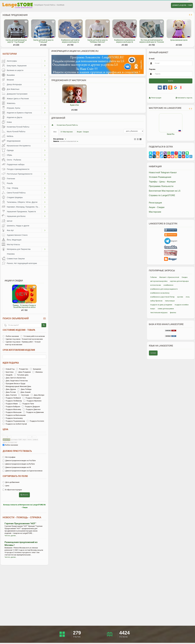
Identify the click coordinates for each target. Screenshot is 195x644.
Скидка (185, 277)
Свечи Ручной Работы (16, 193)
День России (9, 392)
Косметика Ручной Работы (18, 127)
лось (188, 297)
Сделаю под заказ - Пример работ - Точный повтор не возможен (22, 343)
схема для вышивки (166, 309)
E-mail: (152, 59)
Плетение (11, 179)
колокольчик (156, 285)
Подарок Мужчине (32, 401)
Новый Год (9, 369)
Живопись (11, 103)
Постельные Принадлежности (20, 174)
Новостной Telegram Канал (163, 173)
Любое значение (11, 336)
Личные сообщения (165, 5)
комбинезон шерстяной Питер (162, 297)
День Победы (25, 389)
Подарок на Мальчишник (14, 415)
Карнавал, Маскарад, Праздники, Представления (24, 207)
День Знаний (24, 392)
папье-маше (170, 301)
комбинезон (168, 285)
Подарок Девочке (32, 409)
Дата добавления (11, 482)
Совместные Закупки (16, 259)
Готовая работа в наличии (33, 336)
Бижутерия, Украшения (17, 66)
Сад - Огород (12, 188)
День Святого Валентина (14, 378)
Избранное (159, 5)
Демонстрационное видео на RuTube (19, 464)
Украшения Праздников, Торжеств (21, 212)
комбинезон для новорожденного (164, 289)
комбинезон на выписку (160, 293)
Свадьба (8, 375)
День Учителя (10, 395)
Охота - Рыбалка (14, 160)
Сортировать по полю (15, 476)
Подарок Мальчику (12, 409)
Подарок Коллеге (35, 421)
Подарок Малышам (12, 412)
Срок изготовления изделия (19, 350)
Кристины (8, 372)
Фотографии (9, 457)
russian (153, 353)
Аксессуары (12, 61)
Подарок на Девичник (34, 412)
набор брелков (156, 301)
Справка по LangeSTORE (162, 195)
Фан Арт (10, 230)
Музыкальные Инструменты (19, 146)
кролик (180, 297)
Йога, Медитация (14, 240)
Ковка (9, 122)
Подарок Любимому (12, 401)
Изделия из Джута (14, 117)
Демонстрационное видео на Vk (17, 467)
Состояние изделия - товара (19, 330)
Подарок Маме (10, 404)
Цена (5, 429)
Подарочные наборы (16, 164)
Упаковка (11, 254)
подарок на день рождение (161, 305)
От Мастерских (67, 132)
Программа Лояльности (161, 186)
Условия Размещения (160, 177)
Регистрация (155, 98)
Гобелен (154, 277)
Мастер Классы (13, 244)
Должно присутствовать (17, 451)
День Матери (37, 395)
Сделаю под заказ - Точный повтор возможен (23, 339)
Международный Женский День (17, 386)
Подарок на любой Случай (15, 424)
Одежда (10, 150)
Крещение (35, 369)
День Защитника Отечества (15, 381)
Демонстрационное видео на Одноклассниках (23, 471)
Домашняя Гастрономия (17, 94)
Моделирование (14, 141)
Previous (147, 125)
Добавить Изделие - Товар (182, 5)
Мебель (10, 136)
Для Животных (13, 89)
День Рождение (23, 372)
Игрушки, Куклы (13, 108)
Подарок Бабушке (11, 407)
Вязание (10, 80)
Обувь (9, 155)
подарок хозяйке (182, 305)
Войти (171, 81)
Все (55, 132)
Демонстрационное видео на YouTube (19, 461)
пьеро (153, 309)
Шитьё (10, 221)
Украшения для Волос (16, 216)
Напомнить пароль (184, 98)
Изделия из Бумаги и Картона (19, 113)
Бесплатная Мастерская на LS (165, 191)
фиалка (173, 313)
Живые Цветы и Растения (18, 99)
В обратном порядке (12, 490)
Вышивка (11, 75)
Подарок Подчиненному (14, 421)
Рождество (22, 369)
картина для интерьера (179, 281)
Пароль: (152, 69)
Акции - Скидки (83, 132)
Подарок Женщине (32, 398)
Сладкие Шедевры (15, 197)
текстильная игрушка (159, 313)
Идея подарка (11, 363)
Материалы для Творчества (19, 249)
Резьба (10, 183)
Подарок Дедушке (31, 407)
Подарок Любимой (12, 398)
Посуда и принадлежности (18, 169)
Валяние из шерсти (15, 70)
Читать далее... (11, 536)
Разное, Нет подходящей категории (22, 263)
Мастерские (155, 212)
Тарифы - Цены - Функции (162, 182)
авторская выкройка (159, 281)
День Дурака (9, 389)
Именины (38, 372)
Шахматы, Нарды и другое (18, 226)
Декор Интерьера (14, 84)
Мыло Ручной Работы (16, 132)
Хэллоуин (24, 395)
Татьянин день (21, 375)
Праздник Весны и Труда (14, 384)
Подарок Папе (27, 404)
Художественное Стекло (17, 235)
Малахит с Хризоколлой (169, 277)
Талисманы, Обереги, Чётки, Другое (22, 202)
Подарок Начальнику (13, 418)
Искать (24, 495)
